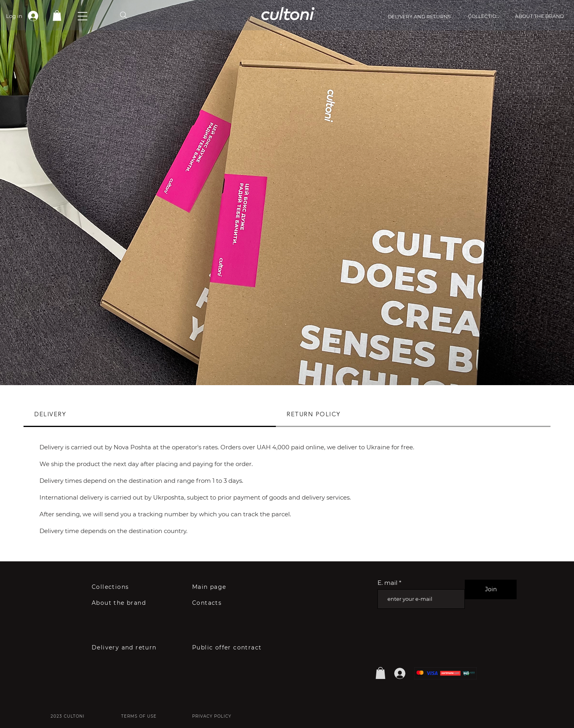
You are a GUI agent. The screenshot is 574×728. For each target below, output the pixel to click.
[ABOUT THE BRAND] (540, 16)
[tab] (150, 415)
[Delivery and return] (132, 647)
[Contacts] (209, 603)
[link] (57, 16)
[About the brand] (123, 603)
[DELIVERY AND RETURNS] (428, 16)
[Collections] (115, 587)
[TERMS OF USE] (141, 716)
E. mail (387, 583)
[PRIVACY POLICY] (213, 716)
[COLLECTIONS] (485, 16)
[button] (83, 16)
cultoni (287, 13)
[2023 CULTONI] (68, 716)
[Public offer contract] (238, 647)
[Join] (491, 589)
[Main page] (214, 587)
